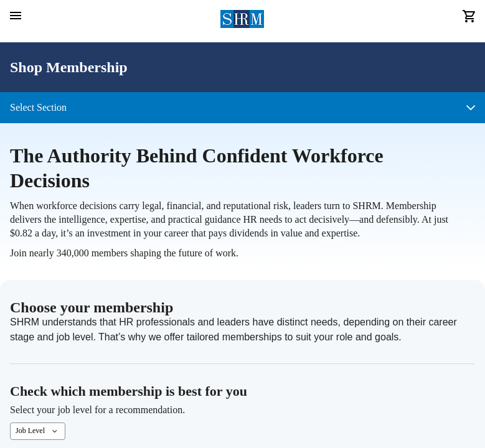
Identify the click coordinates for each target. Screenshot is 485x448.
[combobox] (38, 431)
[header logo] (242, 21)
